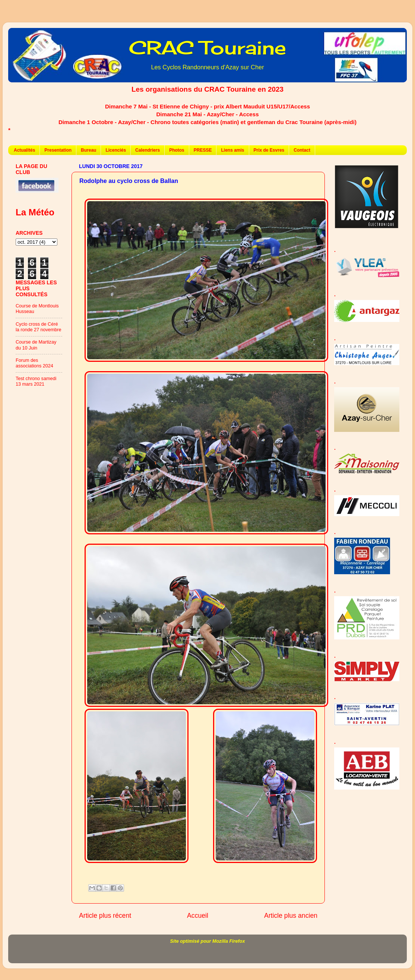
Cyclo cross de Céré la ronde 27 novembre (39, 327)
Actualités (24, 150)
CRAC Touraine (207, 48)
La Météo (35, 212)
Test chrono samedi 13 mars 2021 (36, 381)
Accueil (198, 916)
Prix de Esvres (269, 150)
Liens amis (232, 150)
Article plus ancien (291, 916)
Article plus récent (105, 916)
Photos (177, 150)
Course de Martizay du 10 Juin (36, 345)
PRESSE (203, 150)
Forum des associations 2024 (34, 363)
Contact (302, 150)
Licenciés (116, 150)
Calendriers (148, 150)
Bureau (88, 150)
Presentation (58, 150)
